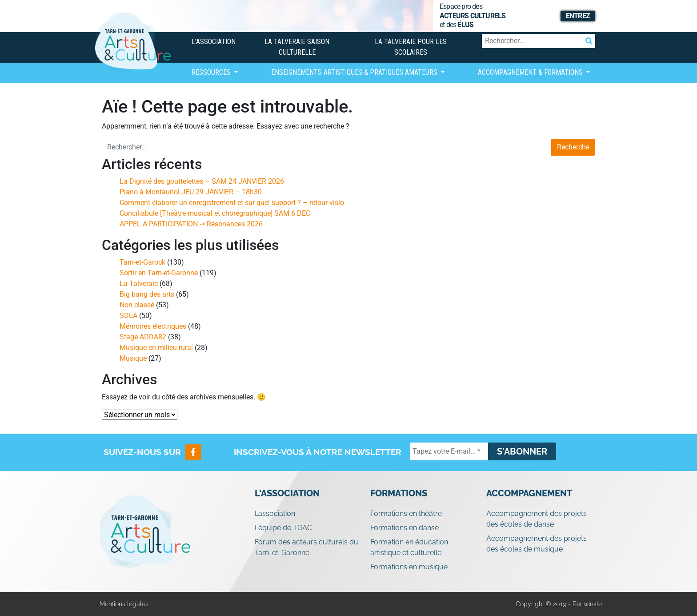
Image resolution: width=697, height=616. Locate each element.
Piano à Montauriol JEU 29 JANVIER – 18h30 (191, 192)
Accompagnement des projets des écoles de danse (537, 519)
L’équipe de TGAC (283, 528)
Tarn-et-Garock (142, 262)
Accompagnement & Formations (531, 72)
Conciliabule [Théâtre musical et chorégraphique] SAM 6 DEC (215, 213)
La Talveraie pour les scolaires (411, 47)
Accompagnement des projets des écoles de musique (537, 544)
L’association (214, 42)
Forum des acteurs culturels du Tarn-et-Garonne (306, 547)
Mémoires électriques (153, 326)
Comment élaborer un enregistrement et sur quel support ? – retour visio (232, 203)
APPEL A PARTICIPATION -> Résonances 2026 (191, 224)
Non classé (137, 305)
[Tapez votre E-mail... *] (449, 451)
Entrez (578, 16)
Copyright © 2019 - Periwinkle (559, 604)
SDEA (128, 316)
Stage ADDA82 (143, 337)
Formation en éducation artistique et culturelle (409, 547)
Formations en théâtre (406, 513)
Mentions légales (124, 604)
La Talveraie (139, 284)
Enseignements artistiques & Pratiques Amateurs (355, 72)
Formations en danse (405, 528)
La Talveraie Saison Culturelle (297, 47)
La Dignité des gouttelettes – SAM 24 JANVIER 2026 (202, 181)
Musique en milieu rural (156, 348)
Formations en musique (409, 567)
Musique (133, 358)
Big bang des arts (147, 294)
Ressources (212, 72)
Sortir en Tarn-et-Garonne (159, 273)
